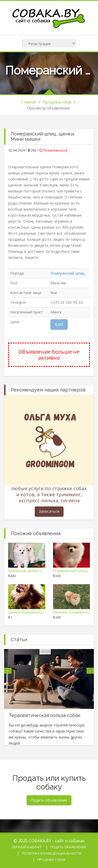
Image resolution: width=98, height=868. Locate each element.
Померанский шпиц (67, 273)
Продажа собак (57, 102)
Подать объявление (68, 847)
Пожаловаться (53, 150)
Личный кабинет (27, 847)
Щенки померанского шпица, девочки (41, 612)
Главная (29, 102)
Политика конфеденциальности (51, 853)
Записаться (49, 511)
